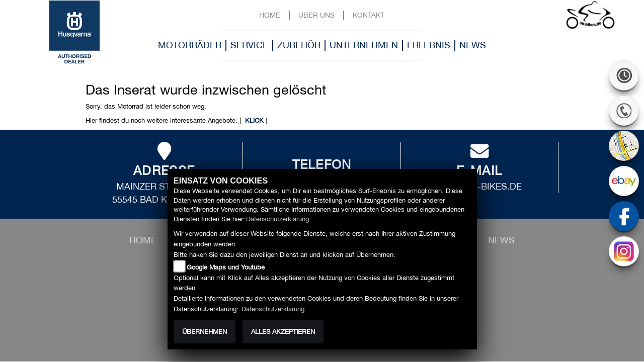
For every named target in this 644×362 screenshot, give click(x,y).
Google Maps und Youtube (226, 267)
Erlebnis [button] (429, 45)
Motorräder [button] (190, 45)
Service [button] (249, 45)
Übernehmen (205, 332)
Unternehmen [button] (364, 45)
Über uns (316, 15)
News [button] (473, 45)
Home (270, 15)
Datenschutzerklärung (277, 219)
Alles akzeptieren (283, 332)
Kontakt (369, 15)
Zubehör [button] (299, 45)
